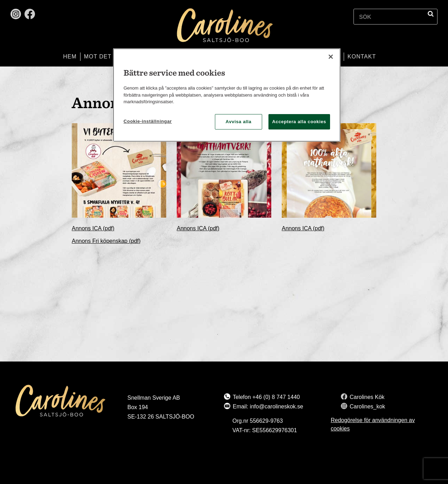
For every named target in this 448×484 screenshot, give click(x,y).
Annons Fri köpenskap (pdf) (106, 241)
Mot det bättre (111, 57)
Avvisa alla (239, 122)
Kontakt (362, 57)
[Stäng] (331, 57)
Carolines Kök (367, 397)
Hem (70, 57)
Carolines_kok (367, 406)
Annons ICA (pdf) (93, 228)
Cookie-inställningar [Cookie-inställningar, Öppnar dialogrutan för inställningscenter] (148, 121)
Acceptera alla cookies (299, 122)
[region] (227, 95)
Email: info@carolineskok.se (268, 406)
